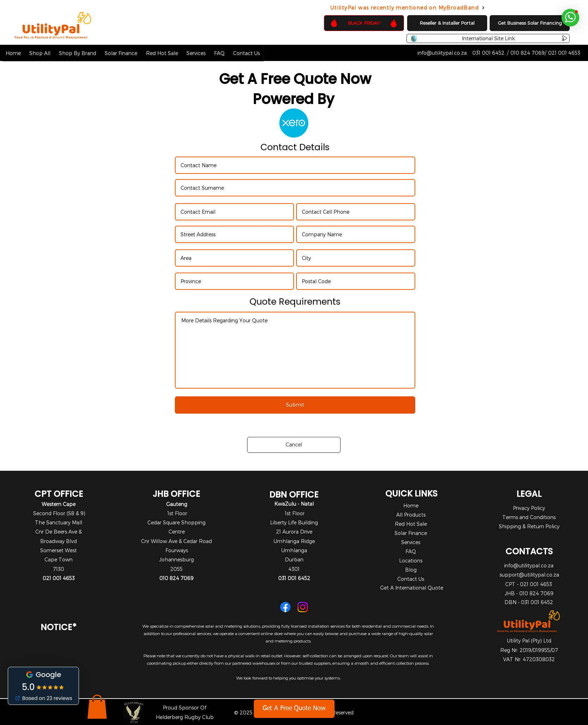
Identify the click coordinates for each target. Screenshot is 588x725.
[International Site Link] (488, 38)
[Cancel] (294, 445)
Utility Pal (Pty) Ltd (529, 641)
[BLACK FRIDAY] (364, 23)
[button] (40, 53)
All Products (411, 515)
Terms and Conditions (529, 517)
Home (411, 505)
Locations (411, 560)
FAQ (411, 551)
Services (411, 542)
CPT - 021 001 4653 (529, 584)
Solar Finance (411, 533)
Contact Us (411, 579)
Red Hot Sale (411, 524)
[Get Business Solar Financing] (530, 23)
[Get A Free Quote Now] (294, 709)
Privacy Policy (529, 508)
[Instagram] (303, 607)
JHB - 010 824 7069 (529, 593)
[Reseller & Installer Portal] (447, 23)
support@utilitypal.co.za (529, 575)
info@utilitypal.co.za (529, 565)
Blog (411, 570)
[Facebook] (285, 607)
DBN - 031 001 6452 (529, 602)
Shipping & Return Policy (529, 526)
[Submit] (295, 405)
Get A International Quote (412, 588)
